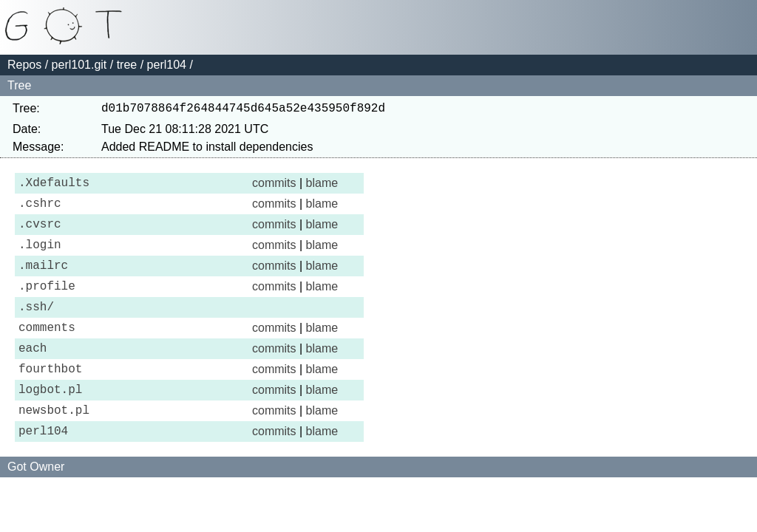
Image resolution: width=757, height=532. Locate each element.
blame (322, 187)
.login (40, 259)
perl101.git (79, 65)
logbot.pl (50, 424)
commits (274, 187)
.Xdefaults (54, 188)
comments (47, 353)
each (33, 377)
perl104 (167, 65)
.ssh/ (36, 330)
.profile (47, 306)
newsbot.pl (54, 448)
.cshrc (40, 211)
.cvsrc (40, 235)
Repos (24, 65)
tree (127, 65)
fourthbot (50, 400)
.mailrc (43, 282)
